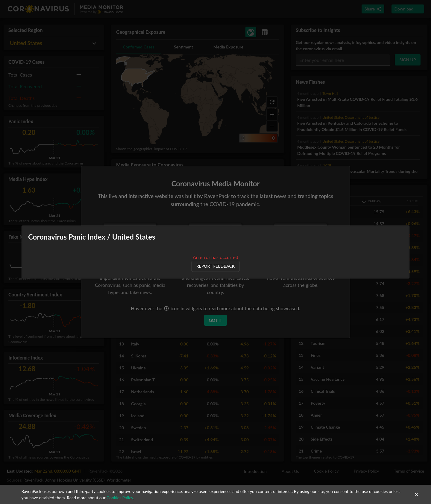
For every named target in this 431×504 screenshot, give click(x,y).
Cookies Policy (120, 498)
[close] (416, 494)
